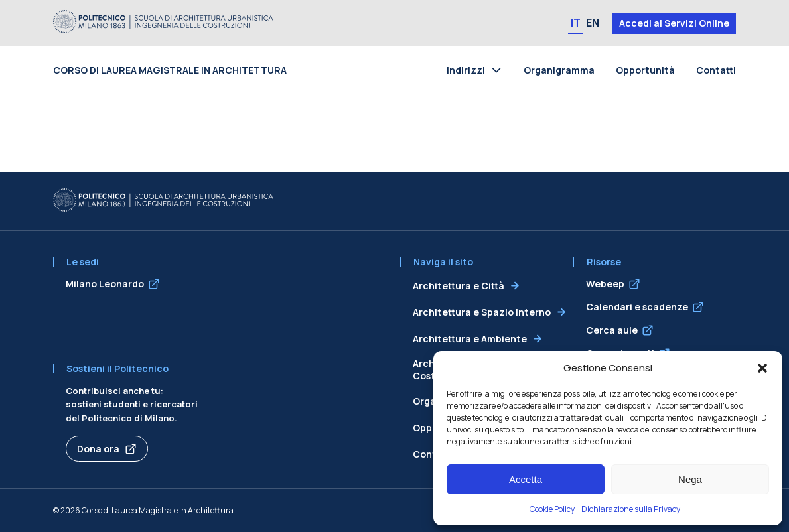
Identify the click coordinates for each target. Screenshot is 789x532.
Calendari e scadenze (637, 307)
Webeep (605, 284)
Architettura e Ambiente (470, 339)
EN (593, 23)
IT (576, 23)
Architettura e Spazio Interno (482, 312)
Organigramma (559, 70)
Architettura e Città (459, 286)
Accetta (526, 479)
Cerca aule (612, 330)
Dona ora (98, 449)
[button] (762, 368)
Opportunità (645, 70)
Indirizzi (466, 70)
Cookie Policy (552, 509)
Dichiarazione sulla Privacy (631, 509)
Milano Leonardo (105, 284)
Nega (690, 479)
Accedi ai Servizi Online (674, 23)
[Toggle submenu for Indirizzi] (499, 70)
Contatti (716, 70)
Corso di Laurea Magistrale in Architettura (170, 70)
